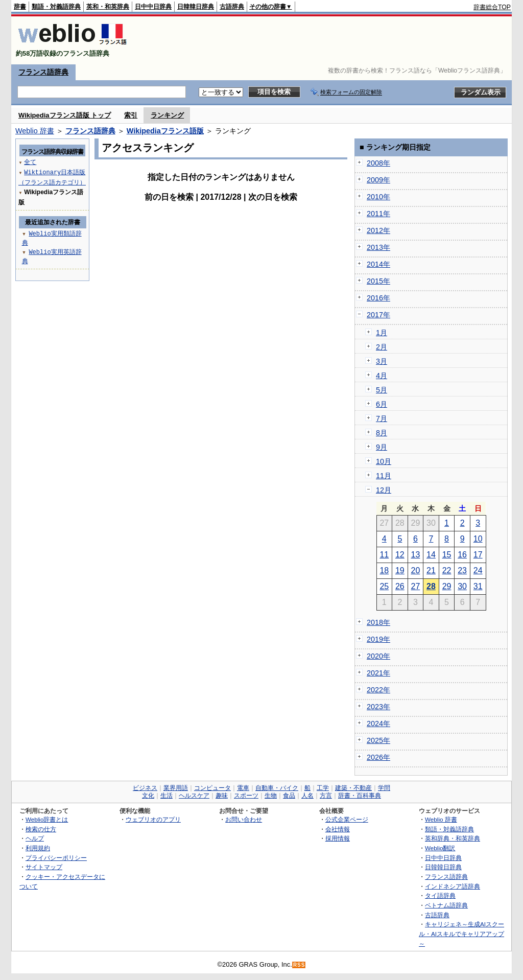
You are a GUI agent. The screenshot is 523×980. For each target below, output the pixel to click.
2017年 (378, 315)
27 (416, 586)
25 (384, 586)
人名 (307, 796)
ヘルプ (35, 838)
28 (431, 586)
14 (431, 555)
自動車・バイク (277, 788)
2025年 (378, 740)
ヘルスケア (194, 796)
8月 (382, 433)
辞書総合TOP (492, 7)
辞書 (20, 7)
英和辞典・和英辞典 (453, 838)
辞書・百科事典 (360, 796)
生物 (271, 796)
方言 (326, 796)
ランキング (167, 115)
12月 (384, 490)
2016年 (378, 298)
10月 (384, 461)
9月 (382, 447)
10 (478, 539)
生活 (167, 796)
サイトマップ (44, 867)
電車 (243, 788)
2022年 (378, 690)
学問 (384, 788)
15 (447, 555)
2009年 (378, 180)
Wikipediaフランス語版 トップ (65, 115)
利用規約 (38, 848)
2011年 (378, 214)
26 (400, 586)
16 (462, 555)
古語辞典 (232, 7)
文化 (148, 796)
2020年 (378, 656)
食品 (289, 796)
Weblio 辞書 (35, 131)
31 (478, 586)
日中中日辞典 (153, 7)
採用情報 (338, 838)
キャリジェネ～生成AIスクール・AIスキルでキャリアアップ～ (461, 934)
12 (400, 555)
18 (384, 570)
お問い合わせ (244, 819)
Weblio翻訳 (440, 848)
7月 (382, 418)
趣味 (222, 796)
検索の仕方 (41, 829)
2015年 (378, 281)
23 (462, 570)
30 (462, 586)
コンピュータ (212, 788)
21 (431, 570)
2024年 (378, 724)
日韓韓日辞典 (196, 7)
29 (447, 586)
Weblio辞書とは (47, 819)
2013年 (378, 247)
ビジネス (145, 788)
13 (416, 555)
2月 (382, 347)
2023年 (378, 707)
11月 (384, 476)
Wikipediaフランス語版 (165, 131)
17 (478, 555)
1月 (382, 333)
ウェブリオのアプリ (153, 819)
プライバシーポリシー (56, 858)
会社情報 (338, 829)
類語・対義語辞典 (56, 7)
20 (416, 570)
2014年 (378, 264)
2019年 (378, 639)
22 (447, 570)
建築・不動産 (353, 788)
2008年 (378, 163)
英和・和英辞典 (108, 7)
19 (400, 570)
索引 (131, 115)
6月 (382, 404)
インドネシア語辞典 (453, 886)
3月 (382, 361)
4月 (382, 376)
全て (30, 162)
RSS (299, 965)
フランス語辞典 (43, 72)
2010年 (378, 197)
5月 (382, 390)
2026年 (378, 757)
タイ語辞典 (440, 895)
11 (384, 555)
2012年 (378, 230)
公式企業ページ (347, 819)
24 (478, 570)
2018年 (378, 622)
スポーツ (246, 796)
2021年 (378, 673)
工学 (323, 788)
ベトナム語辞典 (446, 905)
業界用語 (176, 788)
